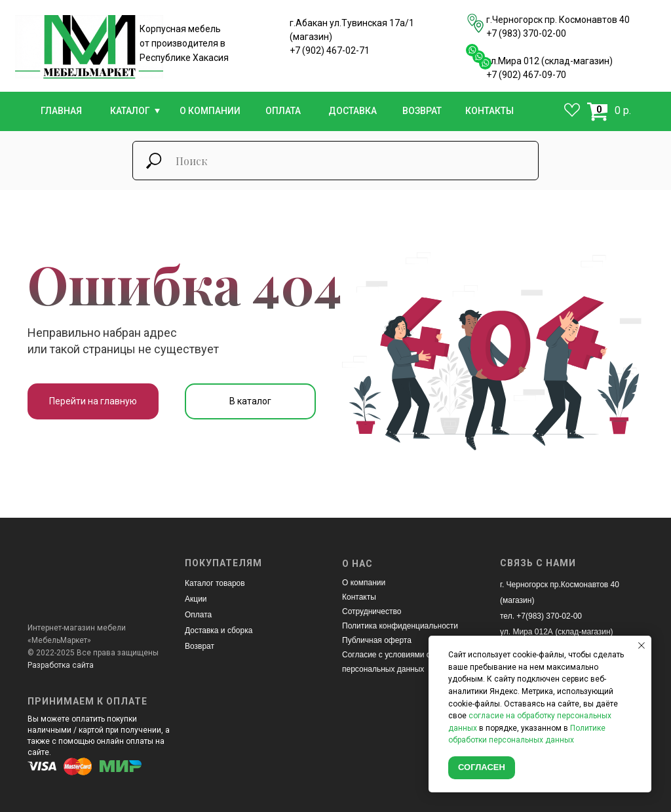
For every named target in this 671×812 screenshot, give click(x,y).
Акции (196, 599)
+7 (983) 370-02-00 (526, 33)
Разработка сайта (61, 665)
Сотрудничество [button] (372, 611)
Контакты (359, 597)
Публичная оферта (377, 640)
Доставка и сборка (219, 630)
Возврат (200, 646)
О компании (364, 583)
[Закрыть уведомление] (642, 646)
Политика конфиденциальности (400, 626)
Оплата (198, 615)
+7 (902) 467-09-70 (526, 75)
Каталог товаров (215, 583)
